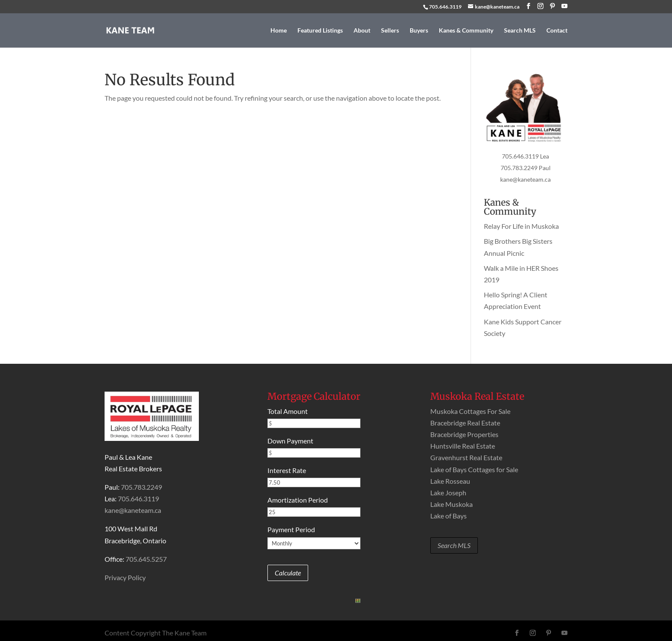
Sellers (390, 31)
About (362, 31)
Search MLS (520, 31)
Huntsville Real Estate (463, 446)
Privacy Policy (125, 577)
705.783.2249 (141, 487)
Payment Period (291, 529)
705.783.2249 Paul (526, 168)
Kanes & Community (466, 31)
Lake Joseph (448, 493)
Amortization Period (298, 500)
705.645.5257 (146, 559)
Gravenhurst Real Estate (466, 457)
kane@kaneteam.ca (525, 179)
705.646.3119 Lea (525, 156)
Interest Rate (287, 470)
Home (279, 31)
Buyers (419, 31)
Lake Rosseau (450, 481)
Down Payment (290, 441)
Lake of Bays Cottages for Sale (474, 469)
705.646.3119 (445, 7)
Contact (557, 31)
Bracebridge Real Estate (465, 423)
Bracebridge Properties (464, 434)
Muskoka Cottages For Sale (470, 411)
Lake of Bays (448, 516)
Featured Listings (320, 31)
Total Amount (288, 411)
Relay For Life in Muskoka (521, 226)
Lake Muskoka (451, 504)
